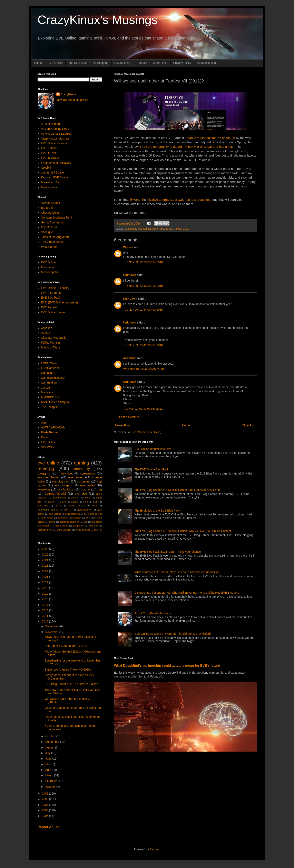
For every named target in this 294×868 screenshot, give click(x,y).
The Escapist (49, 407)
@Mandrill (137, 200)
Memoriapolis (50, 272)
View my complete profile (72, 100)
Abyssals (47, 328)
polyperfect (79, 526)
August (50, 747)
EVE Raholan (50, 148)
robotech (77, 518)
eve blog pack (61, 481)
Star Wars (47, 447)
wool (88, 518)
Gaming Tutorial (55, 494)
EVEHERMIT (49, 153)
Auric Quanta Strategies (56, 134)
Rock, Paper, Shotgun (55, 402)
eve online (158, 229)
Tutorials (142, 63)
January (51, 787)
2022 (45, 571)
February (51, 781)
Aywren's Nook (51, 203)
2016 (45, 594)
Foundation (48, 267)
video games (77, 506)
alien (94, 506)
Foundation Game (48, 510)
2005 (45, 816)
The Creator (55, 514)
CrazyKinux (68, 94)
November (52, 632)
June (49, 759)
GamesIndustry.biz (53, 378)
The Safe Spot (78, 63)
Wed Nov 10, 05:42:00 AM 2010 (144, 369)
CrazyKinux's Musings (98, 20)
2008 (45, 799)
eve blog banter (48, 477)
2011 (45, 616)
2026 (45, 549)
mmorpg (46, 468)
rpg (100, 489)
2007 (45, 805)
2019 (45, 582)
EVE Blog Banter (52, 293)
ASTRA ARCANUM (53, 427)
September (53, 742)
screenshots (88, 473)
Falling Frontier (51, 343)
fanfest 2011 (182, 229)
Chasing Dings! (51, 213)
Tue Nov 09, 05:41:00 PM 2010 (143, 345)
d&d (85, 522)
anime (52, 522)
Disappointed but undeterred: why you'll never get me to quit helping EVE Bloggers (187, 593)
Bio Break (47, 208)
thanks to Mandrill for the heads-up (211, 138)
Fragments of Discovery (56, 163)
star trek (94, 526)
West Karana (49, 247)
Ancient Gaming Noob (55, 129)
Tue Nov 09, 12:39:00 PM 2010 (143, 262)
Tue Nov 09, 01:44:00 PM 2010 (143, 310)
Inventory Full (50, 227)
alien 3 (68, 510)
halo (86, 502)
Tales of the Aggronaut (55, 237)
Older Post (249, 425)
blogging (44, 473)
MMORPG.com (51, 397)
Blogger (154, 849)
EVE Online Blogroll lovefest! (153, 449)
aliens (74, 502)
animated (43, 506)
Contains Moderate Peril (56, 218)
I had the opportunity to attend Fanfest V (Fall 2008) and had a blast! (188, 147)
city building (65, 489)
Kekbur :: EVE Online (55, 177)
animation (44, 489)
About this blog (207, 63)
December (52, 626)
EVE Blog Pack (51, 298)
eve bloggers (63, 485)
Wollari (128, 247)
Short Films (160, 63)
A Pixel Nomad (50, 124)
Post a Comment (130, 417)
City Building (122, 63)
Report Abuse (48, 827)
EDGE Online (50, 363)
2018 (45, 588)
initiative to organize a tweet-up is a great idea (179, 200)
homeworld (60, 498)
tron (95, 502)
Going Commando (53, 222)
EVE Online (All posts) (55, 288)
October (51, 736)
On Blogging (101, 63)
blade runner (84, 510)
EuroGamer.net (51, 368)
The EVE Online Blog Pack (152, 469)
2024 (45, 560)
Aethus (46, 333)
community (131, 229)
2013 (45, 610)
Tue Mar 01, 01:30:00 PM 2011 (143, 409)
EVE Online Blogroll (54, 312)
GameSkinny (49, 383)
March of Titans (51, 347)
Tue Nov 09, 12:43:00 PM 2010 (143, 286)
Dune (44, 437)
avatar (87, 498)
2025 (45, 555)
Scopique (47, 232)
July (48, 753)
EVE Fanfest (49, 307)
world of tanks (83, 530)
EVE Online (55, 63)
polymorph (63, 518)
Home (38, 63)
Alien (44, 423)
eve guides (88, 485)
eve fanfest (145, 229)
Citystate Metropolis (54, 338)
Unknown (130, 275)
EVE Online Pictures (54, 143)
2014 (45, 605)
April (49, 770)
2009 (45, 794)
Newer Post (122, 425)
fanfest (169, 229)
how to (85, 489)
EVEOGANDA (50, 158)
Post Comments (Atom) (146, 432)
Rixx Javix (130, 299)
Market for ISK (50, 182)
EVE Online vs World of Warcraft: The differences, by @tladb (173, 634)
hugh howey (47, 518)
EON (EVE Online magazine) (60, 302)
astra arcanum (72, 514)
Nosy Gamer (49, 187)
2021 (45, 577)
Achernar (130, 358)
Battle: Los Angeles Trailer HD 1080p (68, 670)
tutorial (51, 502)
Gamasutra (48, 373)
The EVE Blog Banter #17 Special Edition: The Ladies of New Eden (177, 490)
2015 (45, 599)
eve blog (81, 494)
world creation (64, 530)
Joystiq (46, 388)
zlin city (98, 530)
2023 (45, 566)
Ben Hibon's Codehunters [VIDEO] (66, 646)
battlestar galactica (69, 522)
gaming (81, 463)
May (48, 764)
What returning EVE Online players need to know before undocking (177, 572)
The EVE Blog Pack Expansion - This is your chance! (168, 552)
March (50, 775)
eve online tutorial (93, 514)
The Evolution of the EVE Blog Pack (157, 511)
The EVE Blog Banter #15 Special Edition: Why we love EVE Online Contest (183, 531)
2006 (45, 810)
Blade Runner (50, 432)
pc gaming (84, 481)
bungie (59, 506)
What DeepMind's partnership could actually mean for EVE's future (167, 665)
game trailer (62, 526)
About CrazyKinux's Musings (153, 613)
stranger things (45, 530)
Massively (47, 392)
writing (75, 498)
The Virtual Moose (53, 242)
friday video (66, 473)
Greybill (46, 168)
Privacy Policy (182, 63)
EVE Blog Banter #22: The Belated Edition (71, 684)
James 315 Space (52, 172)
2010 (45, 621)
